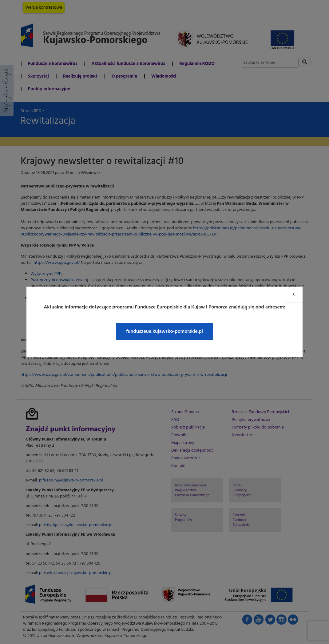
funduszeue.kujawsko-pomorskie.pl (164, 332)
